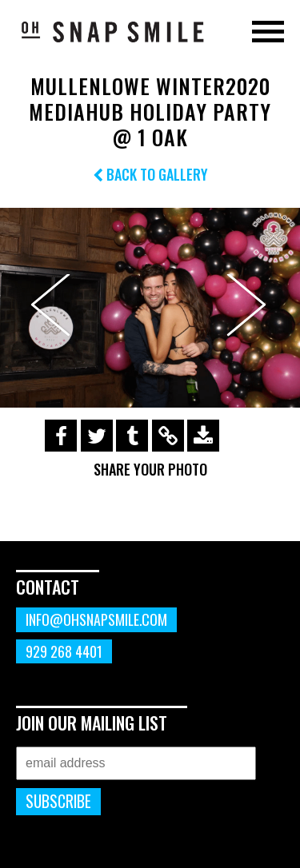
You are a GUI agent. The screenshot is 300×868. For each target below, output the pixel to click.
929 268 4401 (64, 651)
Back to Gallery (150, 174)
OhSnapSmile (112, 31)
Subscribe (58, 801)
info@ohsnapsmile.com (96, 619)
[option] (150, 308)
